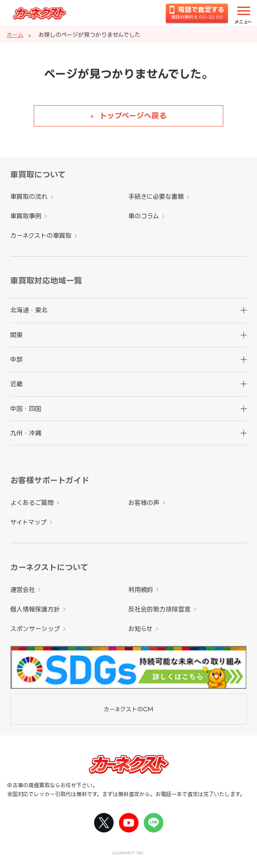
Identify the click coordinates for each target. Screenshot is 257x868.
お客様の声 (144, 503)
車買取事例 (26, 216)
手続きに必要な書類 (156, 196)
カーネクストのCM (128, 709)
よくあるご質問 (32, 503)
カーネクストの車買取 (41, 235)
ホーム (15, 35)
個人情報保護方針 (35, 609)
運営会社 (23, 590)
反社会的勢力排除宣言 (159, 609)
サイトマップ (28, 522)
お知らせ (140, 629)
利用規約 (141, 590)
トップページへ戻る (133, 116)
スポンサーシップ (35, 629)
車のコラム (144, 216)
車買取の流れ (29, 196)
